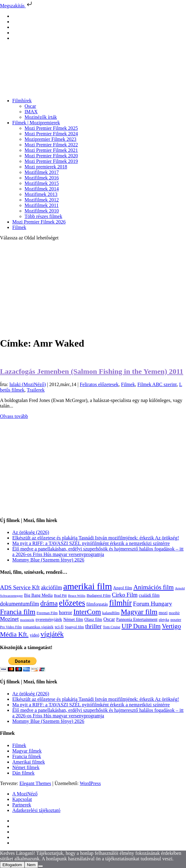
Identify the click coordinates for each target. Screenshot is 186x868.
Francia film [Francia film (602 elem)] (18, 612)
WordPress (90, 783)
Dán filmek (23, 773)
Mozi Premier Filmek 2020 (51, 156)
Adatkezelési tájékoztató (36, 810)
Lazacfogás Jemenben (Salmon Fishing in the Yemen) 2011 (92, 371)
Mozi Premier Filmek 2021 (51, 150)
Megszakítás (17, 6)
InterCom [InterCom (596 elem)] (87, 612)
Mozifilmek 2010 (42, 211)
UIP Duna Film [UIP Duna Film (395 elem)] (141, 626)
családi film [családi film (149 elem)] (149, 595)
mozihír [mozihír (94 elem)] (174, 613)
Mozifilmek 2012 (42, 200)
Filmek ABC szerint (157, 384)
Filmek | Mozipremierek (36, 123)
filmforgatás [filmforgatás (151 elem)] (97, 604)
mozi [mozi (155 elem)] (163, 613)
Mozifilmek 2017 (42, 172)
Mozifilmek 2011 (42, 205)
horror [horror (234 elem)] (66, 612)
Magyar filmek (27, 751)
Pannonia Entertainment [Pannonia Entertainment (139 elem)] (137, 620)
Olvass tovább (14, 416)
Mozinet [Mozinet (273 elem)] (9, 619)
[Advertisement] (93, 288)
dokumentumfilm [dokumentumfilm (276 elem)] (19, 604)
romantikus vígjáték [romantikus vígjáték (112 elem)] (38, 627)
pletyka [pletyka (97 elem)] (164, 620)
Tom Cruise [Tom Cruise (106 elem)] (112, 627)
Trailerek (36, 390)
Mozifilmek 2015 (42, 183)
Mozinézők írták (41, 117)
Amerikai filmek (29, 762)
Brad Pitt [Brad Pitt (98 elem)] (60, 596)
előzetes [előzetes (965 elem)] (72, 603)
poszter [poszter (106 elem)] (176, 620)
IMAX (31, 112)
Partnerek (22, 805)
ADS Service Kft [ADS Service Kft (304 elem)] (20, 587)
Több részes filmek (43, 216)
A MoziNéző (25, 794)
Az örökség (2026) (31, 532)
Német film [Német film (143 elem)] (73, 619)
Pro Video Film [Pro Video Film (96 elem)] (11, 627)
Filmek (19, 227)
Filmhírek (22, 101)
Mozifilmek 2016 (42, 178)
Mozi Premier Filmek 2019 (51, 161)
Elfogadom (12, 865)
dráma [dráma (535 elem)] (49, 603)
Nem (31, 865)
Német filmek (26, 767)
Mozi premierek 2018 (46, 167)
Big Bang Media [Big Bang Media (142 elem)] (38, 595)
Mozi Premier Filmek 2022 (51, 145)
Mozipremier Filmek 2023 (50, 139)
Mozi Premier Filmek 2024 (51, 134)
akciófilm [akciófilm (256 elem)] (51, 588)
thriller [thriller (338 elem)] (93, 626)
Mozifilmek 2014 (42, 189)
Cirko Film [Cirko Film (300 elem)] (125, 595)
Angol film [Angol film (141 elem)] (123, 588)
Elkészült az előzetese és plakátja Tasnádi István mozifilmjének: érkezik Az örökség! (96, 538)
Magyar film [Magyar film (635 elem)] (139, 612)
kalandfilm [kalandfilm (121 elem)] (111, 613)
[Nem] (41, 866)
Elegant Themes (35, 783)
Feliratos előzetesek (99, 384)
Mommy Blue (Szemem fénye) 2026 (48, 560)
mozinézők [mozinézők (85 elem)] (27, 620)
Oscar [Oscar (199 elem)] (109, 619)
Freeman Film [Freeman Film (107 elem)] (47, 613)
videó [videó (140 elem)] (35, 635)
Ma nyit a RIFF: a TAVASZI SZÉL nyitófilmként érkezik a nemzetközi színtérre (91, 543)
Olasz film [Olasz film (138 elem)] (93, 620)
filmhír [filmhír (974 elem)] (120, 603)
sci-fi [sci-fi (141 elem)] (59, 627)
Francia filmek (27, 756)
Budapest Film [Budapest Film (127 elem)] (99, 595)
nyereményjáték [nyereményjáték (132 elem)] (49, 620)
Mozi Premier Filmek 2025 (51, 128)
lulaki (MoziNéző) (28, 384)
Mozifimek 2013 (41, 194)
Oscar (30, 106)
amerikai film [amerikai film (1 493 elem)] (88, 586)
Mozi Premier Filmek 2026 (39, 222)
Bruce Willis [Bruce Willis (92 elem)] (77, 596)
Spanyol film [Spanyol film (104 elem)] (74, 627)
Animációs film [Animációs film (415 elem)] (153, 587)
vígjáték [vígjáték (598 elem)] (52, 634)
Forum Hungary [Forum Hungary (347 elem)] (152, 603)
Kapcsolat (22, 799)
